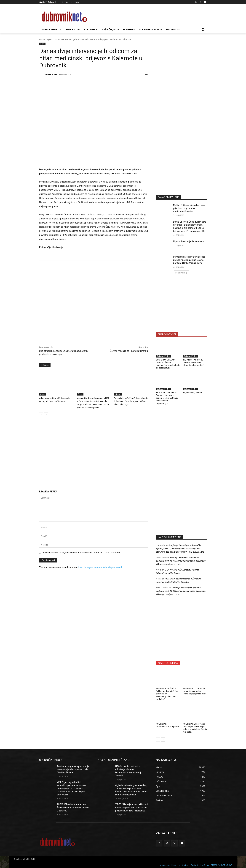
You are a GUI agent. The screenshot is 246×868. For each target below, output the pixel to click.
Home (42, 39)
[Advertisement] (181, 162)
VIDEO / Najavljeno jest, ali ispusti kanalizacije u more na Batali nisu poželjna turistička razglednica (132, 807)
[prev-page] (41, 414)
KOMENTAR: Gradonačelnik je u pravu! (167, 725)
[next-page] (46, 414)
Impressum (165, 865)
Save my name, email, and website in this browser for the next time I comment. (82, 553)
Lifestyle (118, 394)
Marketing (176, 865)
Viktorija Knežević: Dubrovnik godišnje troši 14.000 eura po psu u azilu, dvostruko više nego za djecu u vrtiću (181, 561)
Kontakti (185, 865)
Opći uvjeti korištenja (200, 865)
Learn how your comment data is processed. (100, 567)
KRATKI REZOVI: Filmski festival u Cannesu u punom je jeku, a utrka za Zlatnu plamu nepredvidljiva (167, 398)
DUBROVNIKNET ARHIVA (222, 865)
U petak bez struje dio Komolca (188, 241)
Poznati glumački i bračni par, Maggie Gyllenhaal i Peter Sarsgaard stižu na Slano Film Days (131, 401)
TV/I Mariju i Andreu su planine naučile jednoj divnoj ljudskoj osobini (193, 362)
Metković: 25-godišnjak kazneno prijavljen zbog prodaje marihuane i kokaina (189, 208)
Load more (181, 273)
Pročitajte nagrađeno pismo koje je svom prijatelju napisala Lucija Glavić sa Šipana (73, 769)
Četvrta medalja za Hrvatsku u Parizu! (129, 351)
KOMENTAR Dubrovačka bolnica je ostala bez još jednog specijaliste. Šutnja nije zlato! (195, 728)
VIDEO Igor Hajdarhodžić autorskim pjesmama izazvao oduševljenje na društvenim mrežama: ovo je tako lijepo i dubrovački (72, 788)
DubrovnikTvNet (163, 356)
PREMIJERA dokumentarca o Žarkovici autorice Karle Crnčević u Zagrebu (73, 807)
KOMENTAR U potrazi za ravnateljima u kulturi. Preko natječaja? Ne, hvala (195, 691)
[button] (203, 30)
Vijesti (49, 39)
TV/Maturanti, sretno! (192, 393)
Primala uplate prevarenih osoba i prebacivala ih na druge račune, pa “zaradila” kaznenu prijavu (190, 260)
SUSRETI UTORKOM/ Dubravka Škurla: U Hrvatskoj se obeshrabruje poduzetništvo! (168, 364)
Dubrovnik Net (50, 74)
